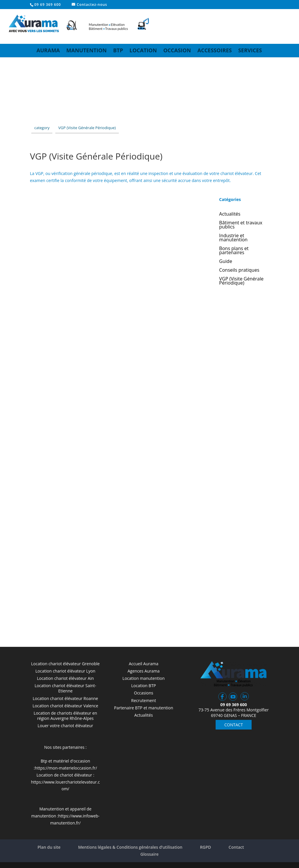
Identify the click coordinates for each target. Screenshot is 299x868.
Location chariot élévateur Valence (65, 706)
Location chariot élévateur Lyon (65, 671)
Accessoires (215, 50)
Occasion (177, 50)
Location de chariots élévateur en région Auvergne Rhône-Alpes (65, 716)
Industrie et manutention (233, 238)
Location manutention (144, 678)
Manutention (87, 50)
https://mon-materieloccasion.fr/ (66, 768)
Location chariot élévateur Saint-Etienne (65, 688)
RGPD (205, 847)
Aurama (48, 50)
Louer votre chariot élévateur (66, 726)
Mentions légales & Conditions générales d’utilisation (130, 847)
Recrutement (144, 700)
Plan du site (49, 847)
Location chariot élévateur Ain (65, 678)
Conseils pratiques (239, 271)
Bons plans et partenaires (234, 251)
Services (250, 50)
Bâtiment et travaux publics (241, 225)
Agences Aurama (144, 671)
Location (143, 50)
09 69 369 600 (48, 5)
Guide (226, 262)
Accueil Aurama (144, 664)
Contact (236, 847)
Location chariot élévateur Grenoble (65, 664)
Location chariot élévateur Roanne (65, 698)
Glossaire (149, 854)
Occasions (144, 693)
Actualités (230, 214)
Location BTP (144, 686)
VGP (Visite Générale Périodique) (241, 281)
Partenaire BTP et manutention (144, 708)
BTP (118, 50)
